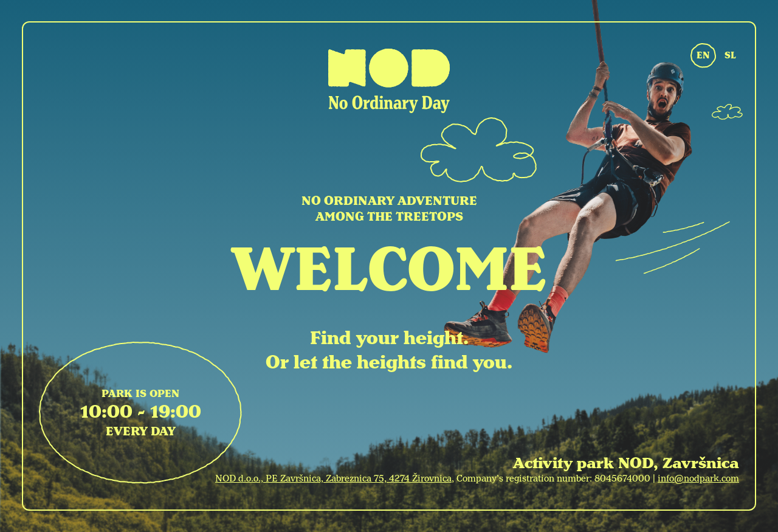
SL (730, 55)
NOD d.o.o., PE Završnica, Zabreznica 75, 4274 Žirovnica (333, 478)
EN (703, 55)
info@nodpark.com (698, 478)
